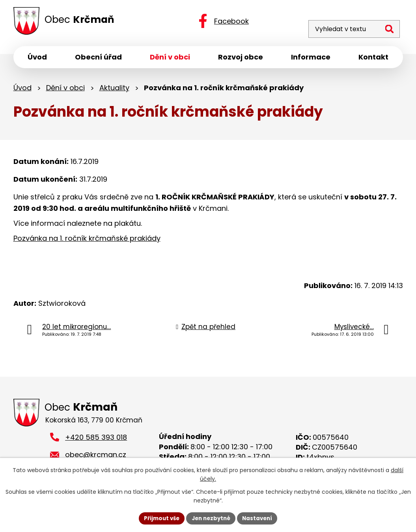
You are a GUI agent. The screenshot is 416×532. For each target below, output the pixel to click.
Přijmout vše (159, 518)
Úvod (22, 90)
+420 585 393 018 (96, 440)
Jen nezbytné (211, 518)
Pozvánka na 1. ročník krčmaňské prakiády (87, 240)
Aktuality (114, 90)
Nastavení (260, 518)
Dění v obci (65, 90)
